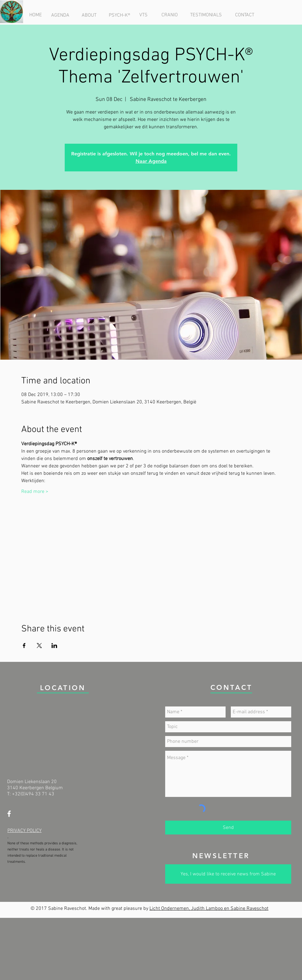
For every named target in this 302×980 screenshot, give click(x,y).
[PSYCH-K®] (119, 15)
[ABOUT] (89, 15)
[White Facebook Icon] (9, 814)
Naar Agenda (151, 161)
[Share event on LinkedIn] (54, 646)
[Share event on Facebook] (24, 646)
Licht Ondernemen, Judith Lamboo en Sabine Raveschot (209, 909)
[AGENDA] (60, 15)
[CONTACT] (245, 15)
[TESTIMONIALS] (206, 15)
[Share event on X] (39, 646)
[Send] (228, 828)
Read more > (35, 492)
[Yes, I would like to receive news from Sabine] (228, 874)
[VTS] (143, 15)
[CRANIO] (169, 15)
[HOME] (35, 15)
